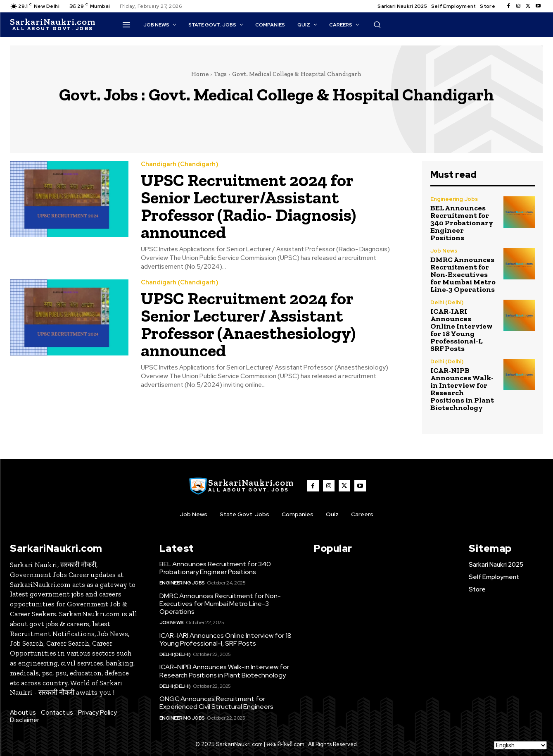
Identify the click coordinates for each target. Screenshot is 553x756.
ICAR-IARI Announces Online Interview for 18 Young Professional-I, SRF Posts (462, 330)
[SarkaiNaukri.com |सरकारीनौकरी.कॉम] (53, 25)
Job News (444, 251)
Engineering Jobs (454, 199)
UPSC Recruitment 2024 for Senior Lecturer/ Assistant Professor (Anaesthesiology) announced (248, 324)
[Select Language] (520, 745)
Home (200, 74)
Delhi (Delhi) (447, 302)
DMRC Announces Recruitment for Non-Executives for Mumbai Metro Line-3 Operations (463, 274)
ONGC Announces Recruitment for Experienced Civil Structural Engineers (216, 703)
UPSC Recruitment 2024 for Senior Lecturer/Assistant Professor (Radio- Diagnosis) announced (248, 206)
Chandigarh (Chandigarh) (180, 164)
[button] (377, 24)
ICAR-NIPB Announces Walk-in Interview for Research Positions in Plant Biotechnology (462, 389)
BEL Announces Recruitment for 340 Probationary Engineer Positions (462, 223)
